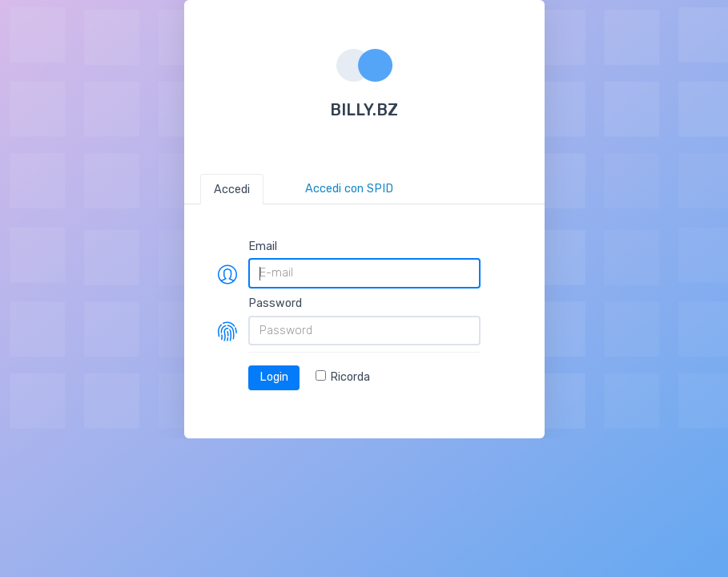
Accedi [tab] (232, 190)
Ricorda (343, 377)
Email (263, 246)
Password (275, 303)
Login (274, 377)
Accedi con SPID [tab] (349, 189)
